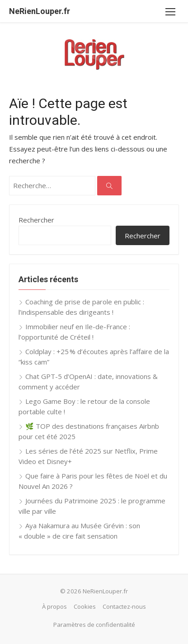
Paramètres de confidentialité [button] (94, 625)
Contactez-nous (124, 606)
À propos (54, 606)
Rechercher (36, 220)
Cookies (85, 606)
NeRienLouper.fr (40, 11)
